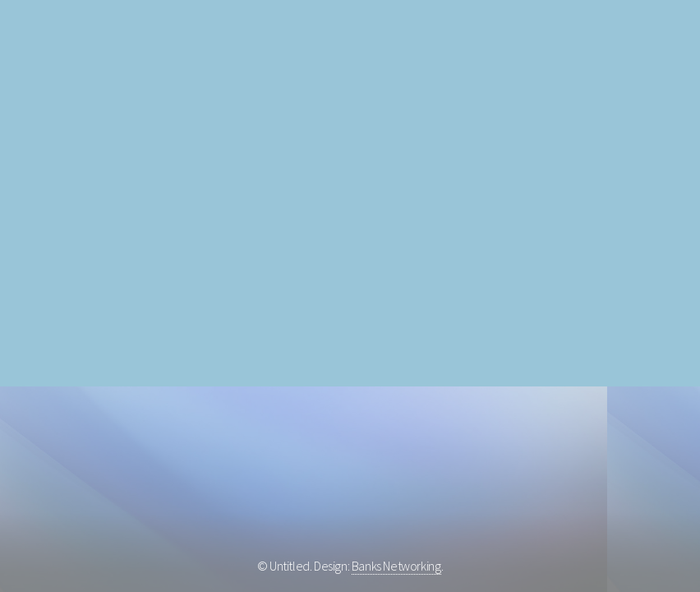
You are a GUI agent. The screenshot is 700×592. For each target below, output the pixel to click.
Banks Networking (396, 566)
